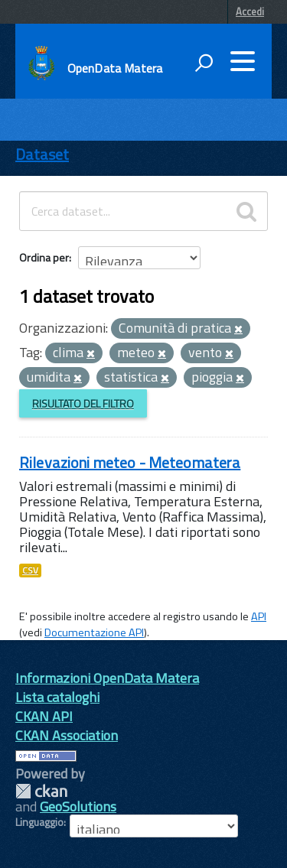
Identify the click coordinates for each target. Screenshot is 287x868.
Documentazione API (94, 632)
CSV (30, 571)
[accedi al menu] (243, 61)
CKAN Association (67, 735)
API (259, 616)
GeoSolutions (78, 806)
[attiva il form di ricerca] (204, 63)
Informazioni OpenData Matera (107, 678)
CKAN (41, 791)
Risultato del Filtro (83, 403)
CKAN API (44, 716)
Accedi (250, 11)
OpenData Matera (115, 68)
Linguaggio (39, 822)
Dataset (42, 154)
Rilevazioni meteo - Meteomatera (130, 462)
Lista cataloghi (57, 697)
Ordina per (44, 257)
